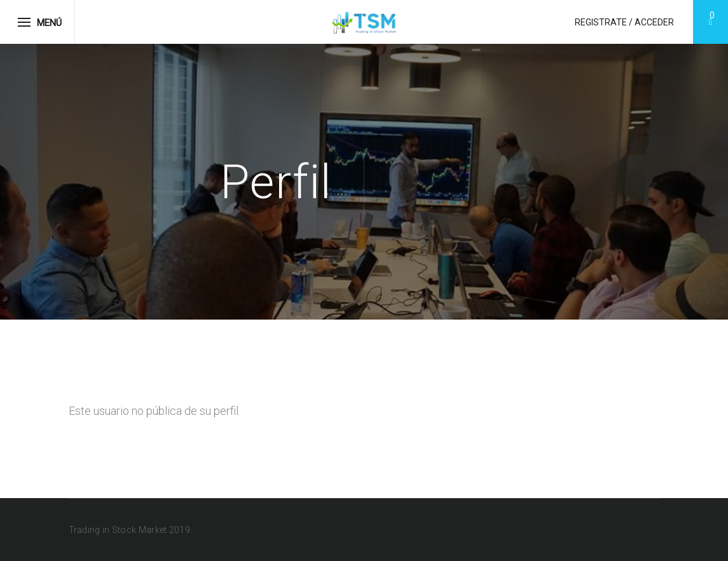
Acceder (654, 22)
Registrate (601, 22)
